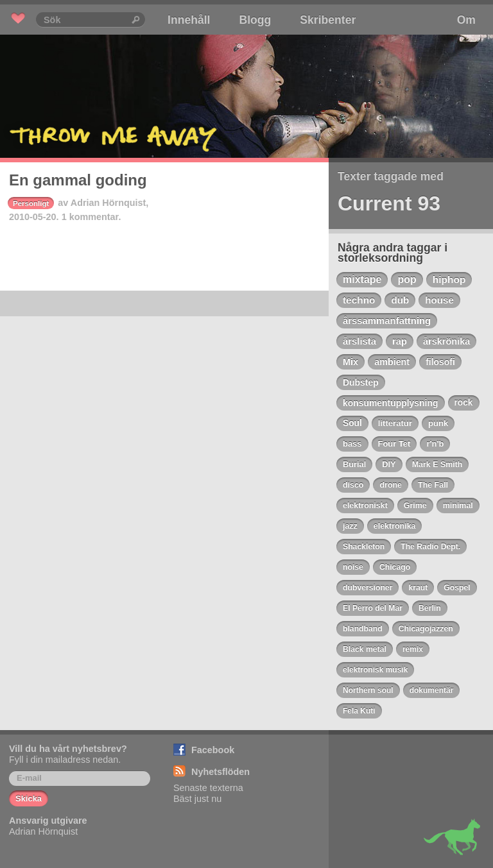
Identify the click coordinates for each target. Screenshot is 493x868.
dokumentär (432, 690)
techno (359, 300)
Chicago (395, 567)
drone (391, 485)
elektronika (395, 526)
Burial (354, 464)
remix (413, 649)
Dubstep (361, 382)
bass (352, 444)
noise (353, 567)
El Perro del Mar (373, 608)
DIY (389, 464)
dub (400, 300)
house (439, 300)
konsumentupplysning (391, 403)
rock (464, 403)
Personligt (31, 203)
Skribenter (328, 20)
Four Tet (394, 444)
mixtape (362, 279)
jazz (350, 526)
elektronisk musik (375, 670)
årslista (359, 341)
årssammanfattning (387, 321)
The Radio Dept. (430, 547)
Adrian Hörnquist (108, 203)
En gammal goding (78, 180)
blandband (363, 629)
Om (466, 20)
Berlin (430, 608)
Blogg (255, 20)
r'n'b (435, 444)
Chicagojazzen (426, 629)
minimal (458, 506)
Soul (352, 423)
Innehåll (189, 20)
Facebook (213, 750)
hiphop (449, 279)
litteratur (395, 423)
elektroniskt (365, 506)
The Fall (433, 485)
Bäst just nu (197, 799)
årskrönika (446, 341)
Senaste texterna (208, 788)
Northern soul (368, 690)
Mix (350, 362)
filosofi (440, 362)
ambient (392, 362)
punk (438, 423)
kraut (418, 588)
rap (400, 341)
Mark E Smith (437, 464)
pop (407, 279)
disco (353, 485)
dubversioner (368, 588)
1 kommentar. (91, 217)
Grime (415, 506)
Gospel (457, 588)
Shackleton (364, 547)
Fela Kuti (359, 711)
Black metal (365, 649)
